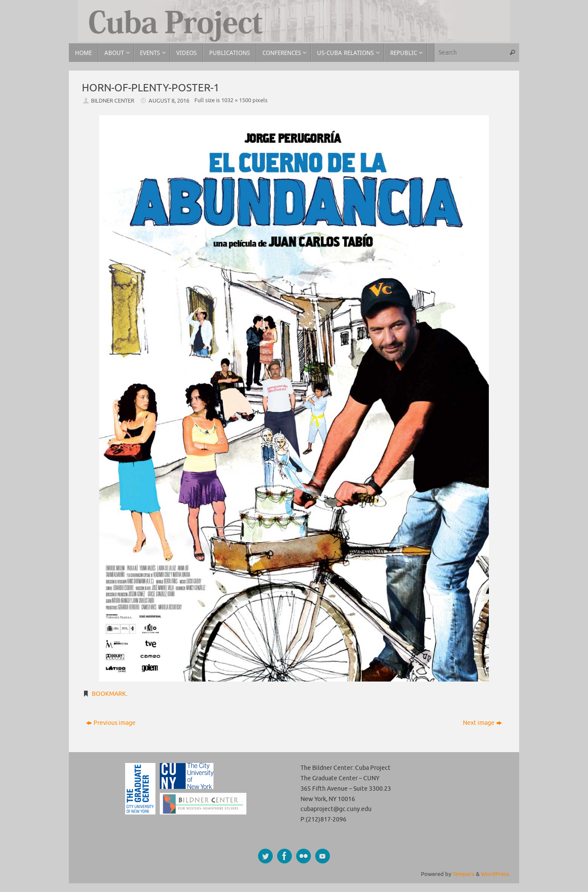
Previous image (111, 723)
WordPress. (496, 874)
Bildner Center (113, 101)
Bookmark (109, 694)
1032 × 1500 (236, 100)
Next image (482, 723)
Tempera (464, 874)
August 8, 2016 (169, 101)
